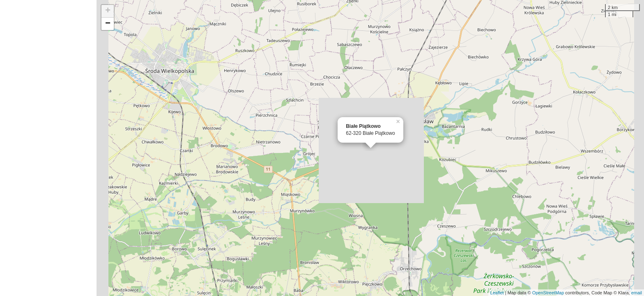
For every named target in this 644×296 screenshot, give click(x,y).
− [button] (108, 24)
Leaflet (497, 293)
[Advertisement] (48, 148)
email (637, 293)
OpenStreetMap (548, 293)
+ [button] (108, 11)
